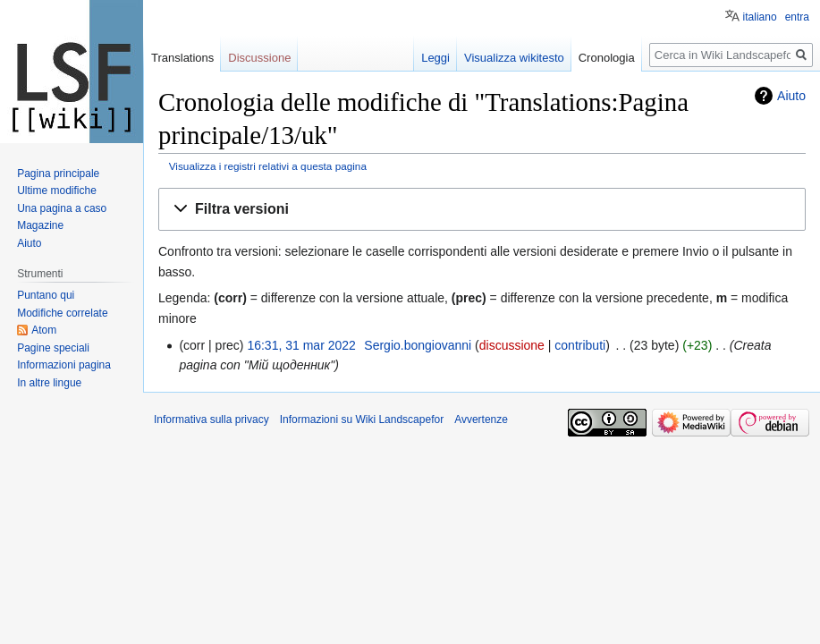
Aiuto (791, 96)
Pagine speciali (53, 348)
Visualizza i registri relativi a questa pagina (268, 166)
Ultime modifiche (57, 191)
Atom (44, 330)
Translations (182, 58)
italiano (760, 17)
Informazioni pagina (64, 365)
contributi (580, 345)
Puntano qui (46, 295)
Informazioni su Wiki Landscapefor (362, 419)
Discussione (259, 58)
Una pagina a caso (62, 208)
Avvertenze (481, 419)
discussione (512, 345)
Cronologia (607, 58)
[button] (482, 210)
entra (797, 17)
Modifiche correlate (62, 313)
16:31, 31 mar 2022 (301, 345)
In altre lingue (49, 383)
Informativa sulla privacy (211, 419)
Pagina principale (58, 174)
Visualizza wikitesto (514, 58)
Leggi (435, 58)
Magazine (40, 225)
